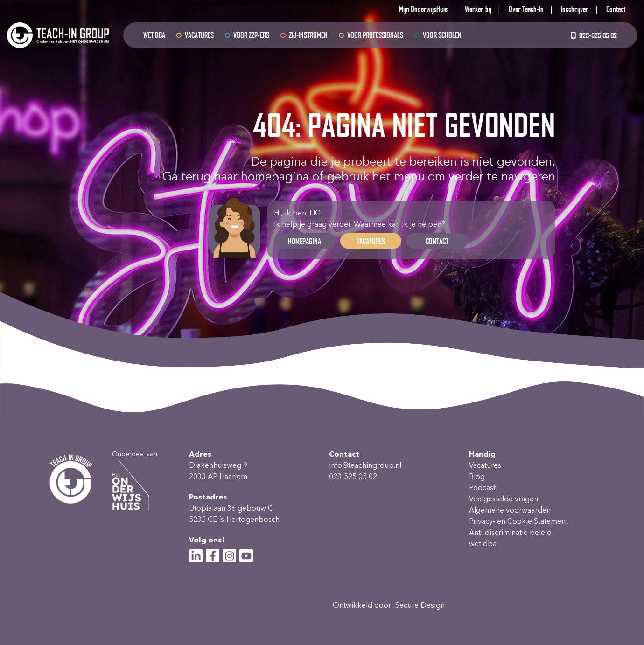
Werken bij (478, 9)
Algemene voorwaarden (510, 510)
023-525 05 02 (593, 35)
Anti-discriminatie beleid (510, 532)
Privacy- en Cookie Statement (518, 521)
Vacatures (199, 35)
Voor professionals (375, 35)
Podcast (482, 488)
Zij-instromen (308, 35)
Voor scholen (442, 35)
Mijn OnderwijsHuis (423, 9)
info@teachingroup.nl (365, 465)
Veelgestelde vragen (504, 499)
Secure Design (420, 605)
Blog (477, 476)
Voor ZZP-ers (251, 35)
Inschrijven (575, 9)
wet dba (154, 35)
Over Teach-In (526, 9)
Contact (616, 9)
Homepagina (304, 241)
